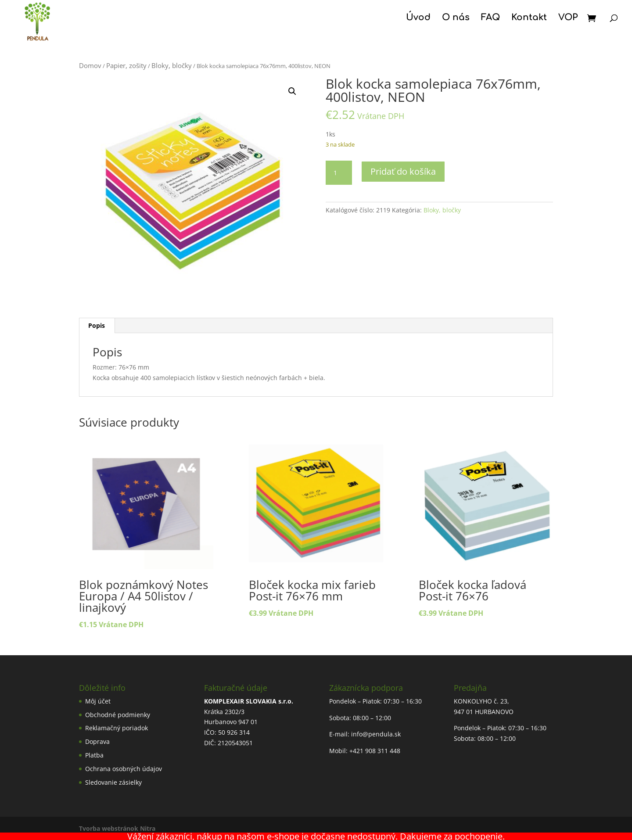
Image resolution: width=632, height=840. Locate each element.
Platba (94, 755)
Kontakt (529, 18)
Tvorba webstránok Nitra (117, 828)
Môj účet (98, 701)
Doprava (97, 741)
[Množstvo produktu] (339, 173)
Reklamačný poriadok (117, 728)
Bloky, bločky (172, 65)
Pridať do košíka (403, 171)
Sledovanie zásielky (113, 782)
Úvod (418, 18)
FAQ (490, 18)
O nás (456, 18)
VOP (568, 18)
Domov (90, 65)
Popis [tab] (97, 325)
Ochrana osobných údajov (124, 769)
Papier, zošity (126, 65)
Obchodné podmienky (118, 715)
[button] (292, 91)
